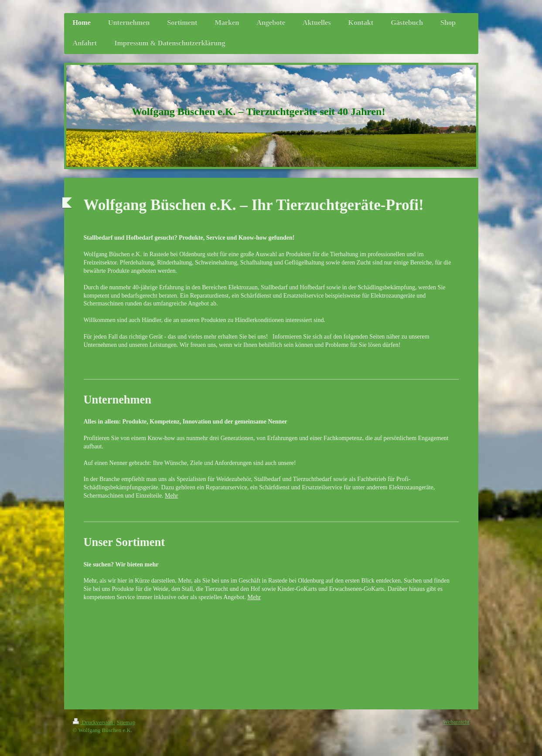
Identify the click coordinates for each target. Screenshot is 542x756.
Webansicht (456, 722)
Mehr (171, 496)
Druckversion (94, 722)
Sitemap (126, 722)
